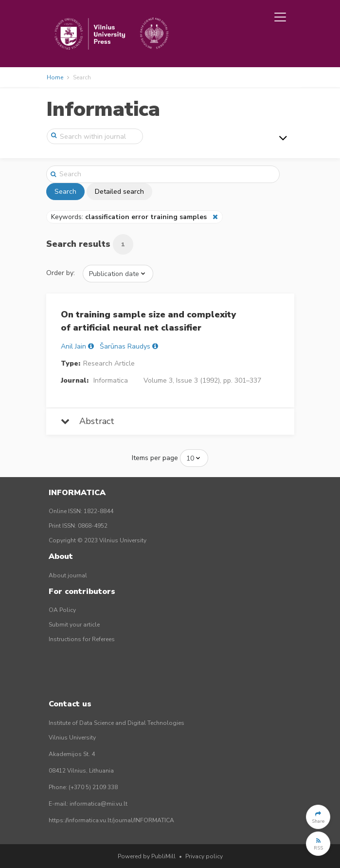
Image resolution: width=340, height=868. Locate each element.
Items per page (155, 458)
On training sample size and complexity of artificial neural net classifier (148, 321)
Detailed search (119, 192)
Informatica (103, 109)
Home (55, 77)
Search (65, 192)
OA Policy (62, 610)
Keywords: (130, 217)
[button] (318, 817)
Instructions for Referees (82, 639)
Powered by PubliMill (147, 856)
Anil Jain (73, 346)
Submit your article (74, 625)
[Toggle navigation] (280, 17)
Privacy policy (204, 856)
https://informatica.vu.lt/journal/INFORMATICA (111, 820)
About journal (68, 575)
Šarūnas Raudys (125, 346)
